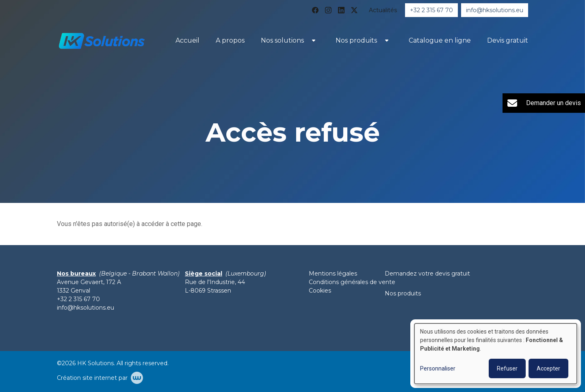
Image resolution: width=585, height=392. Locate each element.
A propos (230, 40)
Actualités (383, 10)
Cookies (320, 291)
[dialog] (496, 354)
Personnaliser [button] (438, 368)
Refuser (507, 368)
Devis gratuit (508, 40)
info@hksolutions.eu (86, 308)
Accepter (548, 368)
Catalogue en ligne (440, 40)
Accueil (187, 40)
